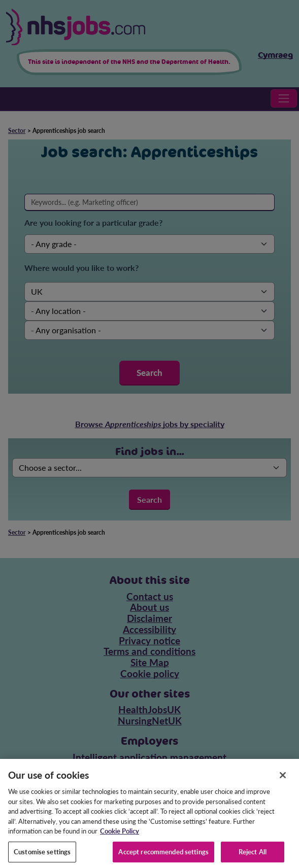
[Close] (283, 780)
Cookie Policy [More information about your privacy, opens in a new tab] (120, 836)
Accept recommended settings (163, 856)
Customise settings (42, 856)
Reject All (253, 856)
